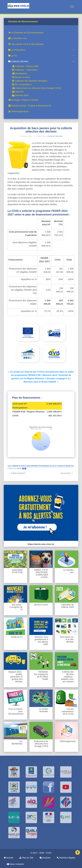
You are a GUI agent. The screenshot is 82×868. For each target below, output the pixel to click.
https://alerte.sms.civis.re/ (41, 544)
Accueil (8, 858)
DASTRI (18, 92)
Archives (45, 858)
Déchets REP (20, 95)
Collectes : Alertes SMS (25, 66)
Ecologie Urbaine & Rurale (23, 100)
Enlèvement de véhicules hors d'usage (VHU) (37, 88)
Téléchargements (18, 111)
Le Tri (13, 56)
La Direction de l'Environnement (26, 33)
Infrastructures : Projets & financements (30, 106)
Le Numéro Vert (18, 38)
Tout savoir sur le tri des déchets (26, 44)
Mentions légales (66, 858)
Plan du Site (26, 858)
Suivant (67, 473)
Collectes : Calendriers (25, 70)
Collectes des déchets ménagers (30, 81)
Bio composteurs (22, 84)
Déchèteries (20, 73)
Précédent (17, 473)
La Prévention (17, 50)
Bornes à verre (21, 77)
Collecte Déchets (18, 61)
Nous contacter (15, 864)
